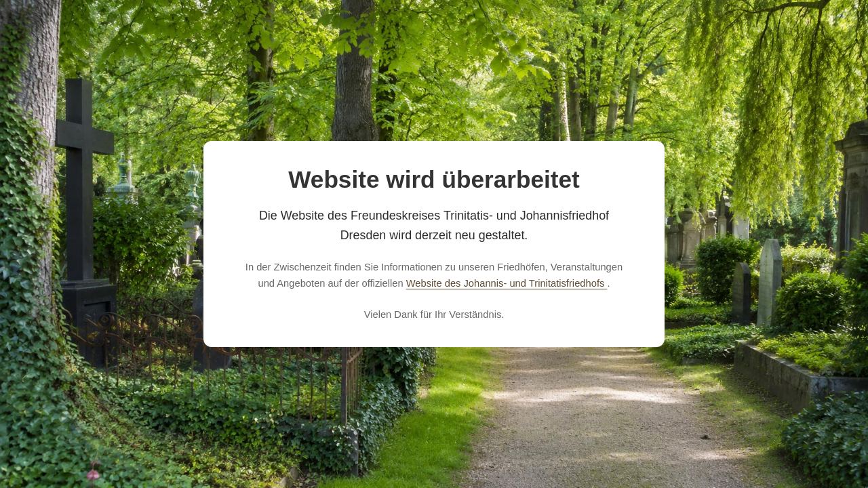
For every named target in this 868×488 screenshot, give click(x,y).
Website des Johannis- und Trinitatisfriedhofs (507, 283)
